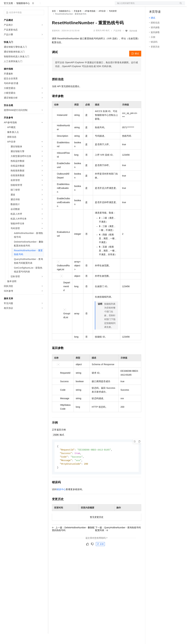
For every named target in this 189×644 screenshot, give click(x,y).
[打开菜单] (5, 5)
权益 (62, 5)
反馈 (100, 555)
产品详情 (117, 41)
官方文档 (8, 13)
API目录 (102, 21)
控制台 (160, 5)
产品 (42, 5)
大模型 (33, 5)
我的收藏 (133, 41)
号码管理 (113, 21)
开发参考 (78, 21)
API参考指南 (90, 21)
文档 (146, 5)
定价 (69, 5)
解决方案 (52, 5)
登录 (180, 5)
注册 (168, 5)
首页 (54, 21)
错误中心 (61, 501)
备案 (153, 5)
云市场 (78, 5)
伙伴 (87, 5)
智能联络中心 (23, 13)
